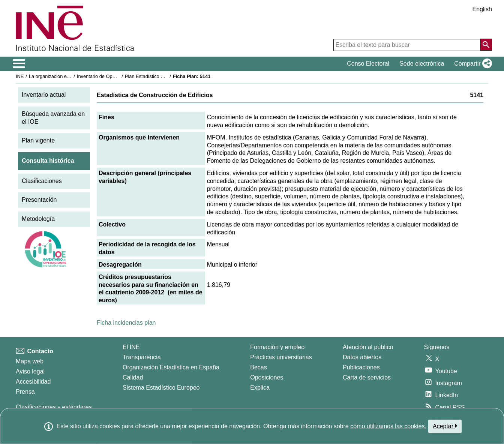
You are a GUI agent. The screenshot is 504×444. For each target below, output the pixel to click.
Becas (258, 367)
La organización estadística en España (70, 76)
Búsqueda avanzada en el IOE (53, 118)
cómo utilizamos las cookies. (388, 426)
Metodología (38, 219)
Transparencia (142, 357)
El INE (131, 347)
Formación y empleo (277, 347)
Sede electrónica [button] (422, 64)
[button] (472, 64)
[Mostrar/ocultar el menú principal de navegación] (19, 64)
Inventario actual (44, 95)
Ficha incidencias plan (126, 323)
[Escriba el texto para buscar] (407, 45)
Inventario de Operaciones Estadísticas (119, 76)
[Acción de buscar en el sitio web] (486, 45)
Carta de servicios (367, 377)
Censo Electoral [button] (368, 64)
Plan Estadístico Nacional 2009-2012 (164, 76)
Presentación (39, 200)
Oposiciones (267, 377)
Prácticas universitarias (281, 357)
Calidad (133, 377)
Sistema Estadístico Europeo (161, 388)
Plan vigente (38, 140)
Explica (260, 388)
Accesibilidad (33, 382)
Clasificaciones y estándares (54, 407)
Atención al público (368, 347)
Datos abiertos (362, 357)
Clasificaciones (42, 181)
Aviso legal (30, 371)
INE (20, 76)
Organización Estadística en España (171, 367)
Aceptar (445, 426)
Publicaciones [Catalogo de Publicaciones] (361, 367)
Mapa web (30, 361)
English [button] (482, 9)
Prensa (25, 392)
